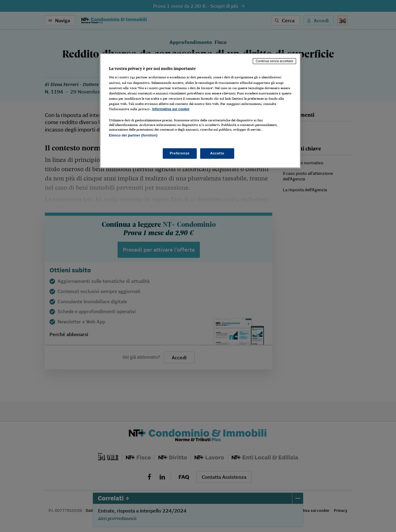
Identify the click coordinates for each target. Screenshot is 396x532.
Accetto (217, 153)
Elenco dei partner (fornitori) (133, 135)
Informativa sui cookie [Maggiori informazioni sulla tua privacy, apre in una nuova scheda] (171, 109)
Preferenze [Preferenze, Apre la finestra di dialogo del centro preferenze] (180, 153)
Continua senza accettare (274, 61)
